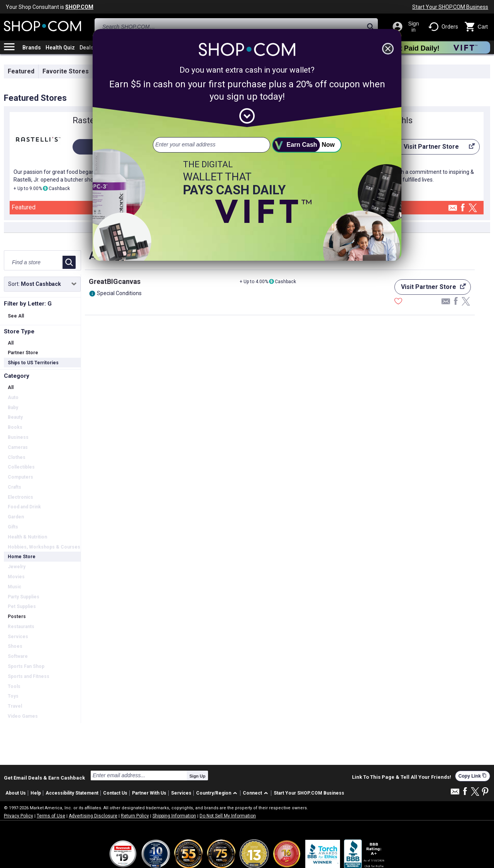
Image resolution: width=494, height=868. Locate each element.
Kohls (402, 120)
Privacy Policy (19, 816)
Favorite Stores (66, 71)
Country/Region (214, 793)
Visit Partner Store (433, 149)
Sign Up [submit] (198, 776)
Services (181, 793)
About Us (16, 793)
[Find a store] (34, 262)
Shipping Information (174, 816)
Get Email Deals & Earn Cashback (44, 778)
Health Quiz (60, 48)
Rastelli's (90, 120)
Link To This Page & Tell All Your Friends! (402, 777)
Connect (252, 793)
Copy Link (473, 776)
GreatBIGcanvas (115, 281)
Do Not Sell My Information (228, 816)
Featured (21, 71)
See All (16, 316)
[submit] (307, 145)
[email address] (211, 145)
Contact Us (115, 793)
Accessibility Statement (72, 793)
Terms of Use (51, 816)
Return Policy (135, 816)
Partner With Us (149, 793)
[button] (218, 793)
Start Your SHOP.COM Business (450, 7)
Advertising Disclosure (93, 816)
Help (36, 793)
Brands (32, 48)
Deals (87, 48)
